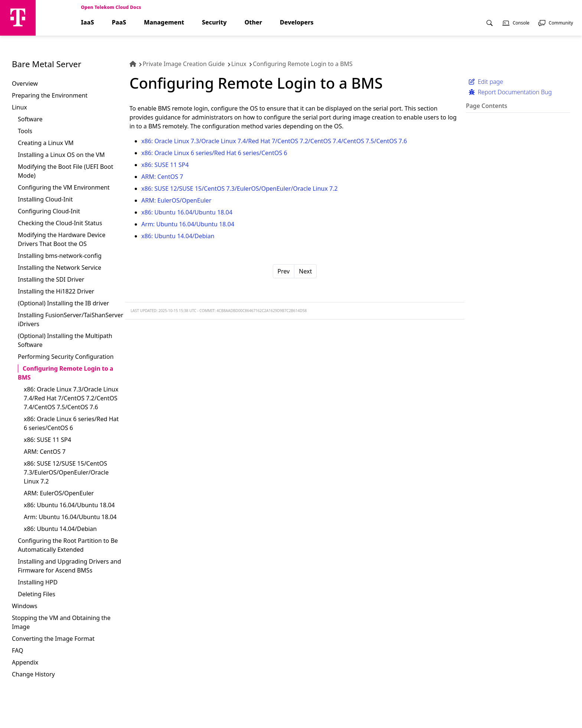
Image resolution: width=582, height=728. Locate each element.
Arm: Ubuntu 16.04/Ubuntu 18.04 (70, 517)
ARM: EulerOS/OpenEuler (59, 493)
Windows (24, 606)
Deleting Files (37, 594)
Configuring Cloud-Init (49, 211)
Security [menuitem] (214, 22)
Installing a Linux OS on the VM (61, 155)
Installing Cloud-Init (45, 199)
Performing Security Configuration (66, 357)
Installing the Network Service (60, 268)
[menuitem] (490, 27)
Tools (25, 131)
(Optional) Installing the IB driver (63, 303)
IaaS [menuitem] (87, 22)
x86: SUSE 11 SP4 (48, 440)
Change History (33, 674)
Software (30, 119)
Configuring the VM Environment (64, 187)
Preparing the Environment (50, 95)
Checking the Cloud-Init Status (60, 223)
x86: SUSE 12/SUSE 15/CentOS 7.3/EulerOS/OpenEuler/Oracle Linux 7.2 (66, 472)
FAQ (17, 650)
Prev (284, 271)
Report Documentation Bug (510, 92)
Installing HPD (38, 582)
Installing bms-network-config (60, 256)
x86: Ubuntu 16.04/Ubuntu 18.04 (69, 505)
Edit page (486, 82)
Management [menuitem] (164, 22)
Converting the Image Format (53, 639)
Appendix (25, 662)
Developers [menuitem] (297, 22)
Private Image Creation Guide (184, 64)
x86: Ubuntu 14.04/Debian (60, 529)
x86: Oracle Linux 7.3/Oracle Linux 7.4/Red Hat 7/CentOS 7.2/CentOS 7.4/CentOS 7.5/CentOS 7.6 (71, 398)
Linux (19, 107)
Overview (25, 83)
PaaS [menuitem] (119, 22)
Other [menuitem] (253, 22)
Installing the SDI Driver (51, 279)
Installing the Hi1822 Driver (56, 291)
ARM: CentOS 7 (45, 452)
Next (305, 271)
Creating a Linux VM (46, 143)
